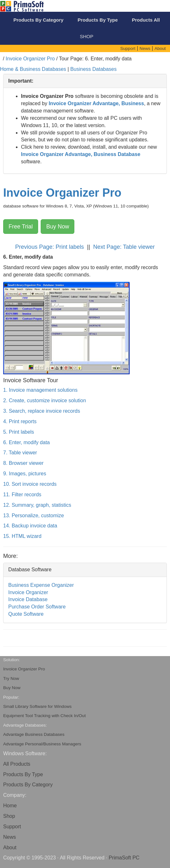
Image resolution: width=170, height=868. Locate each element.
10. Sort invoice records (30, 484)
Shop (9, 816)
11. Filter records (22, 495)
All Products (17, 764)
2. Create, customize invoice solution (45, 400)
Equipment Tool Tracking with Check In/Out (44, 716)
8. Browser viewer (23, 463)
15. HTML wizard (22, 536)
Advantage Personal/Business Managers (42, 744)
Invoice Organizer (28, 592)
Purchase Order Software (37, 607)
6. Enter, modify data (27, 442)
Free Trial (21, 227)
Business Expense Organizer (41, 585)
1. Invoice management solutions (40, 390)
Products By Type (23, 774)
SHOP (87, 36)
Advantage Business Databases (34, 734)
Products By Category (28, 785)
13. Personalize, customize (34, 515)
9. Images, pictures (25, 474)
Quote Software (26, 614)
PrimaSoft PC (124, 858)
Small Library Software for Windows (37, 706)
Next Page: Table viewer (124, 247)
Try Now (11, 678)
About (10, 848)
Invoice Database (28, 599)
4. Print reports (20, 421)
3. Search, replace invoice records (42, 411)
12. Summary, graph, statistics (37, 505)
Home (10, 806)
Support (12, 827)
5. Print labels (19, 432)
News (10, 837)
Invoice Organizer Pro (30, 59)
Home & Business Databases (33, 69)
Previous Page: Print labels (50, 247)
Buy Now (58, 227)
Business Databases (93, 69)
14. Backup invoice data (30, 526)
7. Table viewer (20, 453)
